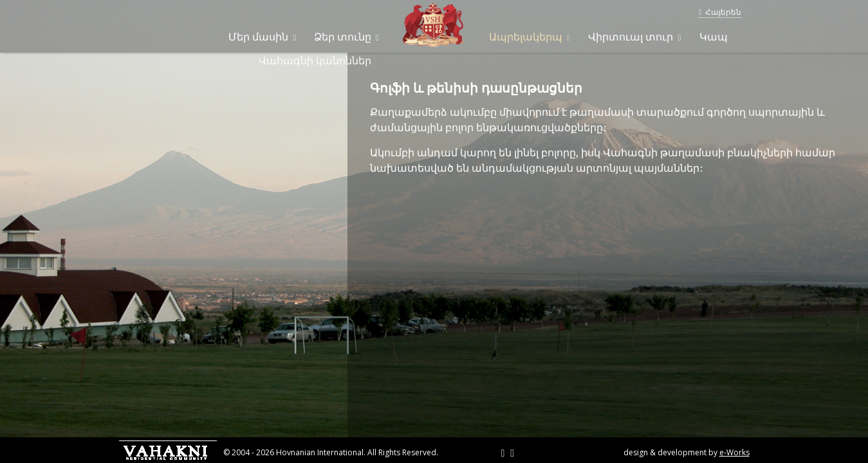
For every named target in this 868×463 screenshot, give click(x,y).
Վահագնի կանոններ (315, 60)
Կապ (714, 37)
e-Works (734, 452)
